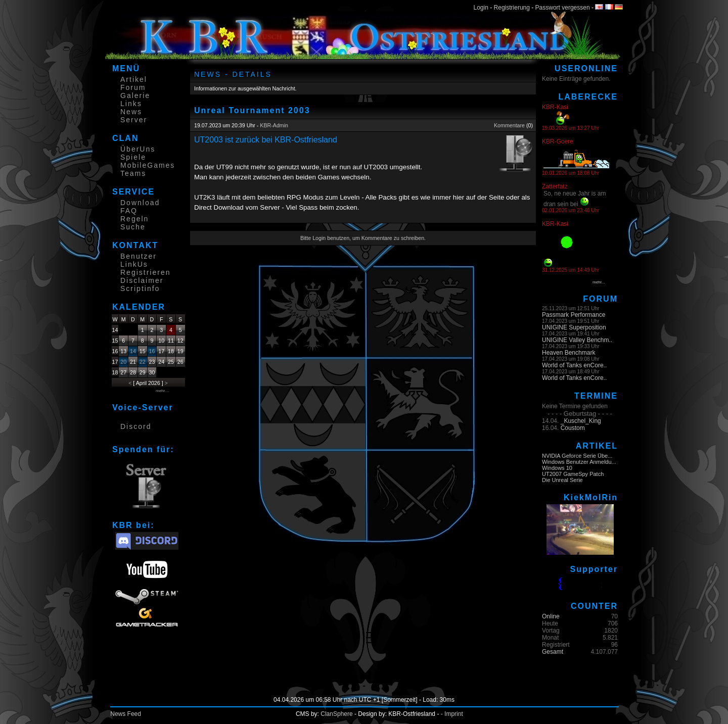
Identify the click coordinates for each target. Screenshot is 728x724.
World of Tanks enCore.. (574, 365)
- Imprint (452, 714)
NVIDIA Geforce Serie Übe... (577, 456)
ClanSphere (336, 714)
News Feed (126, 714)
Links (131, 104)
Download (140, 203)
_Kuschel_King (581, 421)
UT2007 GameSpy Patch (573, 474)
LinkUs (134, 264)
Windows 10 (557, 468)
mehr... (599, 282)
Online (551, 616)
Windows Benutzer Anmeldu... (579, 462)
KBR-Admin (274, 125)
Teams (133, 173)
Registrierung (512, 8)
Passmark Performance (574, 315)
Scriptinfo (140, 288)
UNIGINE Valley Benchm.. (577, 340)
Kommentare (509, 125)
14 (133, 351)
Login (481, 8)
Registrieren (145, 272)
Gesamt (553, 652)
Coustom (573, 428)
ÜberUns (138, 149)
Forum (133, 87)
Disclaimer (142, 280)
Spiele (133, 157)
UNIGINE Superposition (574, 327)
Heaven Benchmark (568, 353)
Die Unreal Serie (562, 480)
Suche (133, 227)
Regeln (134, 219)
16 (152, 351)
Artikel (134, 79)
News (131, 112)
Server (134, 120)
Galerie (135, 95)
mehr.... (163, 391)
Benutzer (139, 256)
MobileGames (148, 165)
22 (143, 362)
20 (123, 362)
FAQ (129, 211)
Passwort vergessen (563, 8)
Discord (136, 426)
